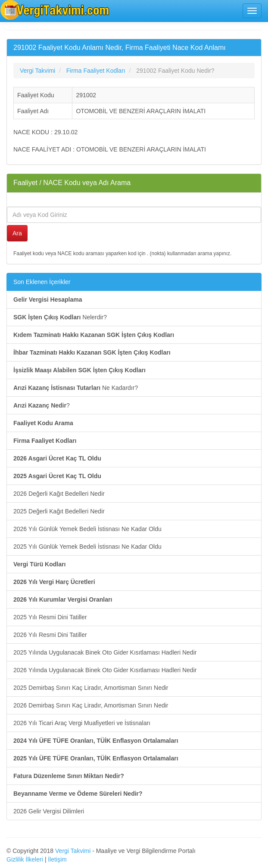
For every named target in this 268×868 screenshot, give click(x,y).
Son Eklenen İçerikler (42, 282)
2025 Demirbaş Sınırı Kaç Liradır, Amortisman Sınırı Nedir (91, 688)
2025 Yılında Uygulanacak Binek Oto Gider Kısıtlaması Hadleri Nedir (105, 652)
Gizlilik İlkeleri (25, 859)
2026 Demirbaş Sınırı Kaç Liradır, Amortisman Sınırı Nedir (91, 705)
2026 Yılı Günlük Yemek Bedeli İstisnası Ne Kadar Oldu (87, 529)
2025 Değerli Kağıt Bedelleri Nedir (59, 511)
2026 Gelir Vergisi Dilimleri (49, 811)
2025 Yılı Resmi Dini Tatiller (50, 617)
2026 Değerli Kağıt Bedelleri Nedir (59, 494)
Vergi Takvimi (73, 851)
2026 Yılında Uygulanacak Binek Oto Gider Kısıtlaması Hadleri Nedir (105, 670)
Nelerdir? (60, 317)
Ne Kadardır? (76, 388)
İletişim (57, 859)
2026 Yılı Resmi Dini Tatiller (50, 635)
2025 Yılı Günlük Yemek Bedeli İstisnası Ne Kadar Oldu (87, 547)
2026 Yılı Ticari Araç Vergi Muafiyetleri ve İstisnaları (82, 723)
